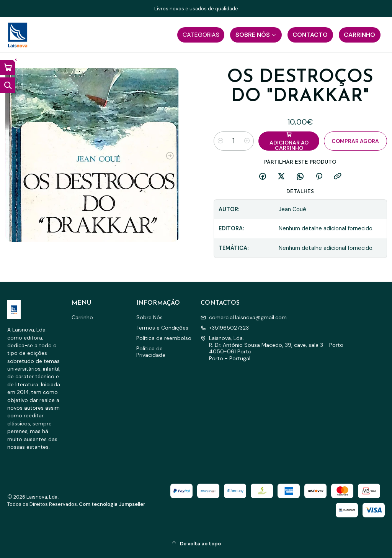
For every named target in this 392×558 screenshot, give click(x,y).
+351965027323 (225, 328)
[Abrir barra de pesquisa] (8, 85)
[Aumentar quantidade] (247, 141)
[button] (201, 35)
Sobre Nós (149, 317)
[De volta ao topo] (196, 544)
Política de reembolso (164, 338)
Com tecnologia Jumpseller (112, 504)
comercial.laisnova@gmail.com (244, 317)
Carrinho (82, 317)
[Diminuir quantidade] (220, 141)
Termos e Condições (162, 328)
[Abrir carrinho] (8, 67)
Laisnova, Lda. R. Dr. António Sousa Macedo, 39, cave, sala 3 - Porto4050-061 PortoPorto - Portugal (272, 348)
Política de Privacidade (151, 352)
